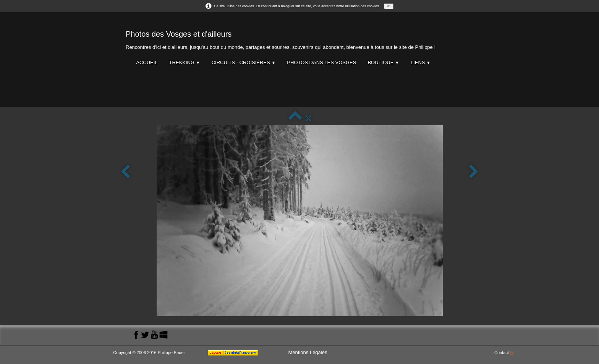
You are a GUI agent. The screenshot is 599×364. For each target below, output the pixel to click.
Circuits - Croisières (244, 62)
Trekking (185, 62)
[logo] (281, 38)
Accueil (147, 62)
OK (389, 6)
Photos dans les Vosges (321, 62)
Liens (421, 62)
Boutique (383, 62)
